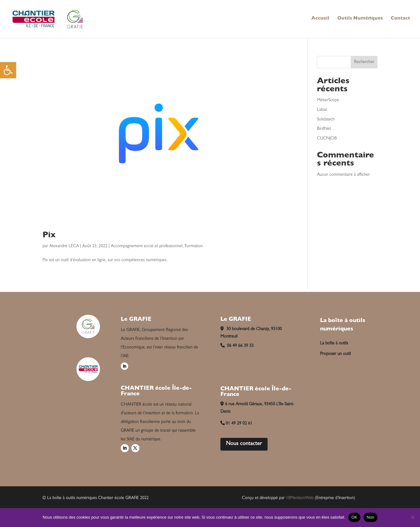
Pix (49, 236)
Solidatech (326, 120)
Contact (400, 19)
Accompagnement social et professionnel (147, 246)
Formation (194, 246)
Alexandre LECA (64, 246)
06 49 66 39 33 (237, 346)
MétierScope (328, 100)
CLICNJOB (327, 139)
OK (354, 517)
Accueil (320, 19)
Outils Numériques (360, 19)
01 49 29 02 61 (237, 424)
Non (370, 517)
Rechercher (364, 62)
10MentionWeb (300, 498)
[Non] (412, 517)
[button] (8, 70)
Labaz (322, 110)
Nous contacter (244, 444)
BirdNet (324, 129)
